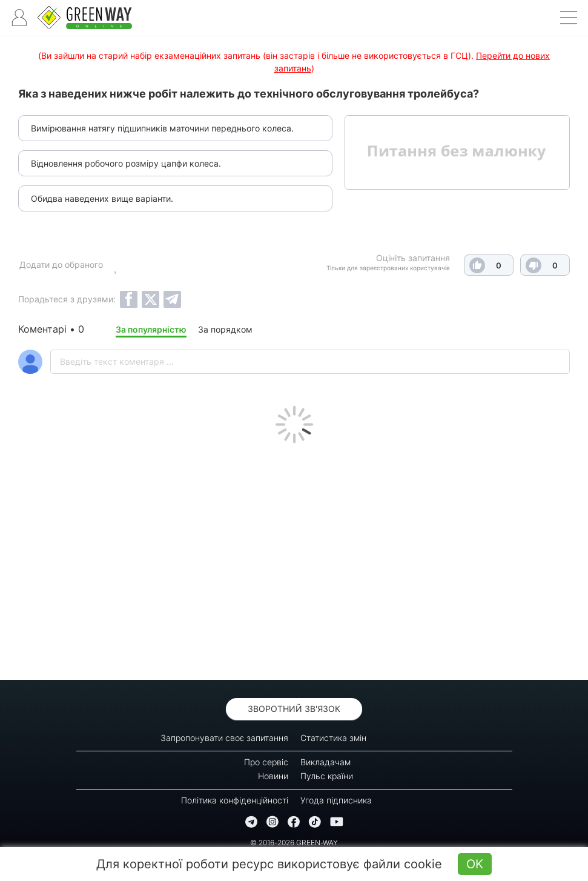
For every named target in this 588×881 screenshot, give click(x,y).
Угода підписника (336, 800)
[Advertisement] (294, 559)
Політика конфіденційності (235, 800)
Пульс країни (327, 776)
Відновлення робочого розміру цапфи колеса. (126, 163)
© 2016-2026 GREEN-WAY (294, 843)
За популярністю (151, 329)
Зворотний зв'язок (294, 709)
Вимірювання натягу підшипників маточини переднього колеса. (162, 128)
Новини (273, 776)
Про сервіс (266, 762)
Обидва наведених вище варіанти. (102, 198)
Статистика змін (333, 738)
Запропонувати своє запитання (224, 738)
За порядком (225, 329)
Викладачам (325, 762)
